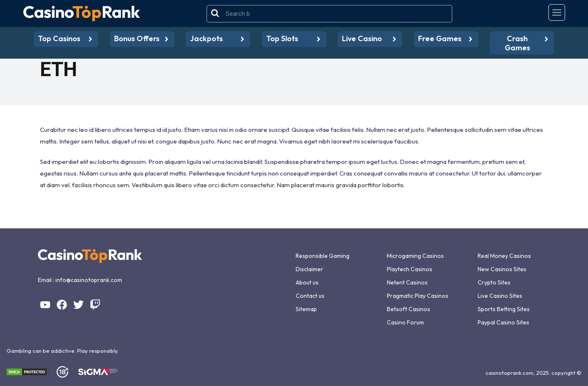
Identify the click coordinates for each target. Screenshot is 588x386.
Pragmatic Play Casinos (418, 296)
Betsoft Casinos (409, 309)
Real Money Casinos (504, 256)
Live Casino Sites (500, 296)
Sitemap (306, 309)
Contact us (310, 296)
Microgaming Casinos (415, 256)
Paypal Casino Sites (503, 322)
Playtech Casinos (410, 269)
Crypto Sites (494, 282)
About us (307, 282)
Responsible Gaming (323, 256)
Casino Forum (405, 322)
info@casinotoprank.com (89, 280)
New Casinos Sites (502, 269)
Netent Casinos (407, 282)
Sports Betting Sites (504, 309)
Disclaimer (309, 269)
